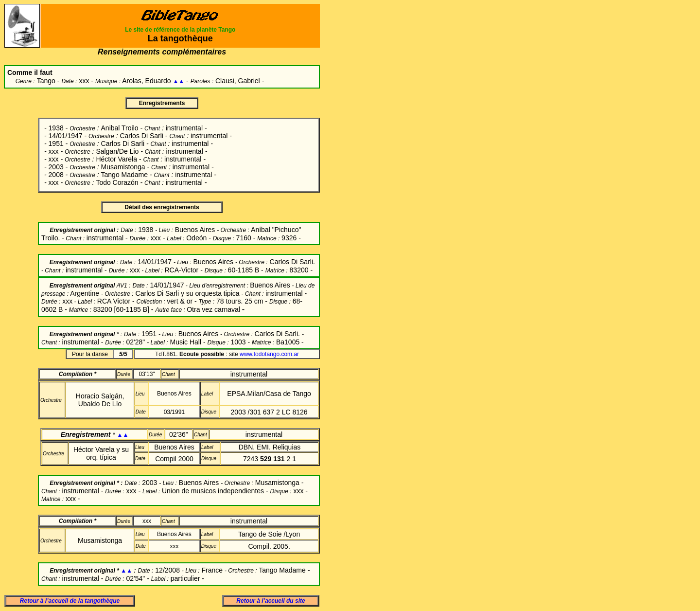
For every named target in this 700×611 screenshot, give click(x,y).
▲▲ (178, 81)
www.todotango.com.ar (269, 354)
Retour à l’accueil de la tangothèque (70, 601)
